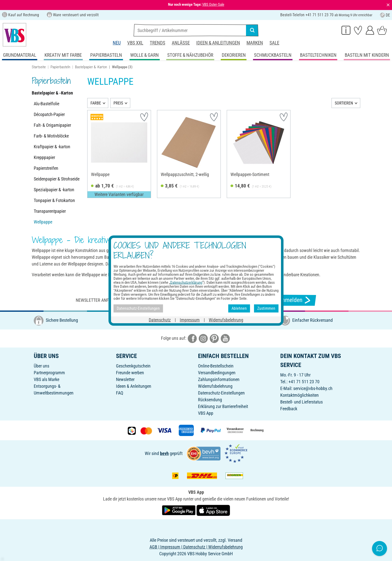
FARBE (96, 103)
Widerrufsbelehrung (215, 386)
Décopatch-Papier (49, 114)
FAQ (120, 393)
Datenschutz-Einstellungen (221, 393)
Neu (117, 43)
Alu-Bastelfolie (46, 104)
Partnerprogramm (49, 373)
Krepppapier (44, 157)
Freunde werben (130, 373)
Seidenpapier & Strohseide (57, 179)
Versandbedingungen (217, 373)
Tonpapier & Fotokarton (54, 200)
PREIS (118, 103)
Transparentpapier (50, 211)
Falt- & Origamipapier (52, 125)
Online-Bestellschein (216, 366)
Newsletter (125, 379)
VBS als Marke (46, 379)
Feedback (289, 409)
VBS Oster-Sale (213, 4)
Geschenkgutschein (133, 366)
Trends (157, 43)
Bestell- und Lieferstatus (301, 402)
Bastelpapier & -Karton (91, 67)
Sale (274, 43)
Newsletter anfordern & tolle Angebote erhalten (128, 300)
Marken (255, 43)
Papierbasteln (60, 67)
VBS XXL (135, 43)
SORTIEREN (344, 103)
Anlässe (181, 43)
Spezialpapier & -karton (54, 190)
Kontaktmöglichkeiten (299, 395)
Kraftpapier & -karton (52, 147)
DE (385, 15)
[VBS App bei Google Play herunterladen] (179, 510)
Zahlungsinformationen (219, 379)
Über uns (41, 366)
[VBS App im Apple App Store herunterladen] (213, 510)
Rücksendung (210, 400)
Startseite (39, 67)
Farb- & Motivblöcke (51, 136)
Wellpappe (43, 222)
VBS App (206, 413)
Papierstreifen (46, 168)
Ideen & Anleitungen (218, 43)
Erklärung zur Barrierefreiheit (223, 406)
